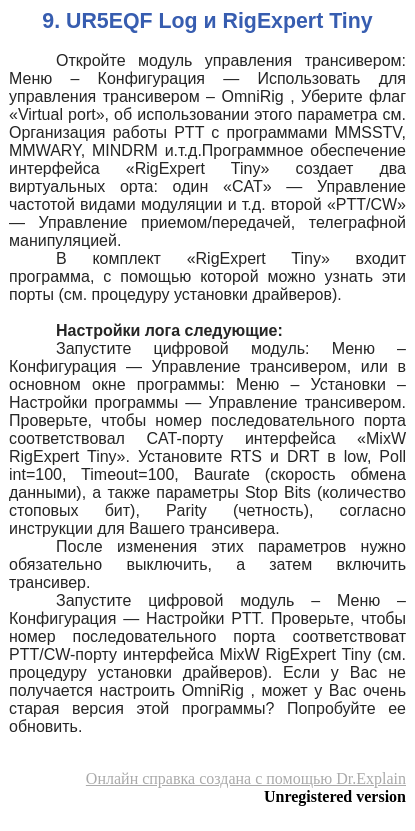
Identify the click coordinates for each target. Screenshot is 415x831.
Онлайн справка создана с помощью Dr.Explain (246, 778)
